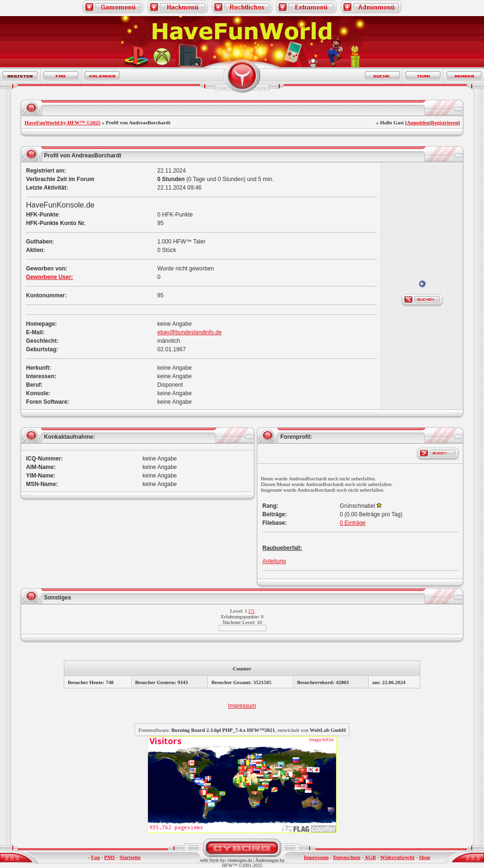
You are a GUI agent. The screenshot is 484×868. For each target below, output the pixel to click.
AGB (370, 857)
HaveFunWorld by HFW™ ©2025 (63, 122)
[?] (251, 611)
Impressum (242, 706)
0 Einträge (353, 523)
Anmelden (418, 122)
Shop (424, 857)
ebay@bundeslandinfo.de (190, 332)
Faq (95, 857)
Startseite (130, 857)
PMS (109, 857)
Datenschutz (347, 857)
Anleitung (274, 561)
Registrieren (444, 122)
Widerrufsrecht (397, 857)
